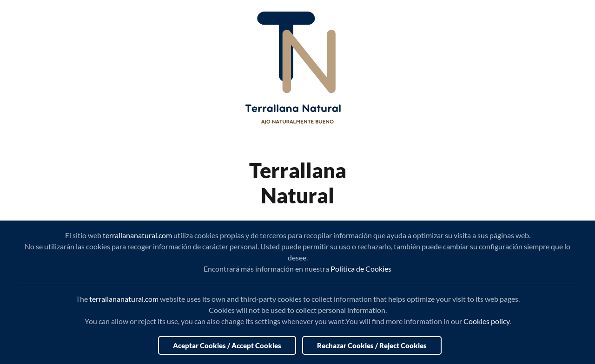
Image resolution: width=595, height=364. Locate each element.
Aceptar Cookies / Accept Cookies (227, 345)
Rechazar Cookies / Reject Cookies (372, 345)
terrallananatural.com (137, 235)
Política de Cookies (361, 269)
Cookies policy (486, 321)
